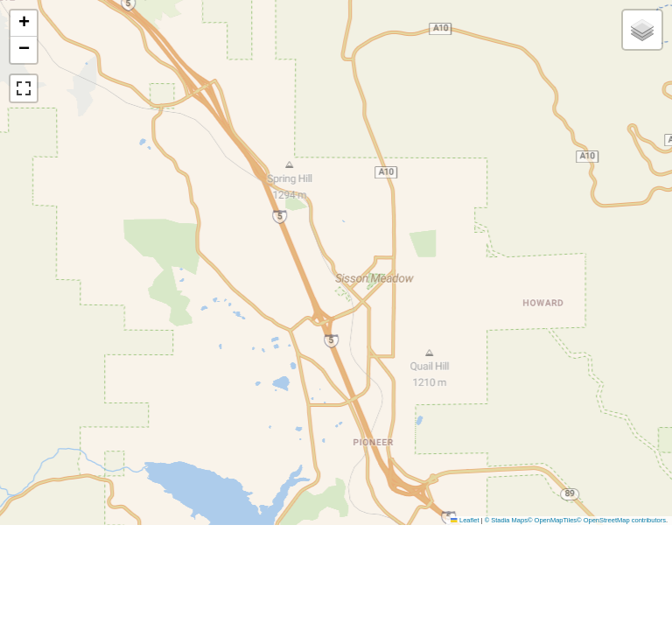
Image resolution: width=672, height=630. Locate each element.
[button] (24, 24)
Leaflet (465, 520)
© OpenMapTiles (552, 520)
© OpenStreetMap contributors (621, 520)
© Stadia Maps (506, 520)
